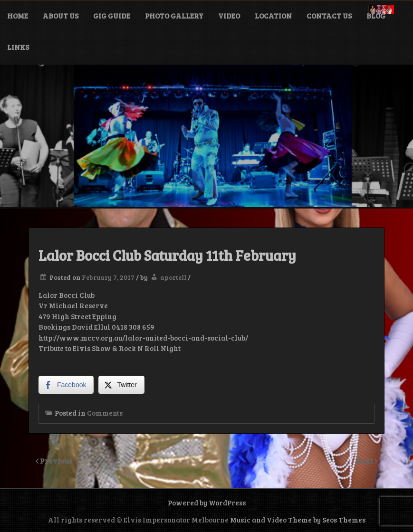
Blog (376, 16)
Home (18, 16)
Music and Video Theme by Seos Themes (298, 520)
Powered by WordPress (207, 503)
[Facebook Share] (66, 385)
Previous (56, 461)
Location (273, 16)
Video (229, 16)
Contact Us (329, 16)
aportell (173, 277)
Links (18, 47)
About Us (61, 16)
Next (365, 461)
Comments (105, 413)
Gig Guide (112, 16)
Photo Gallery (174, 16)
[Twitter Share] (121, 385)
